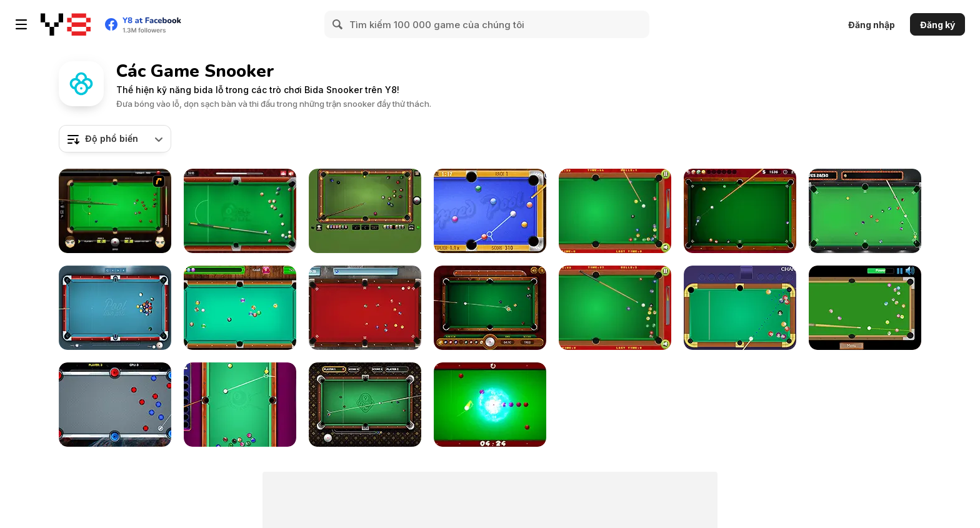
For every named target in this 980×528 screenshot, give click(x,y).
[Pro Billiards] (740, 211)
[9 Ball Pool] (490, 308)
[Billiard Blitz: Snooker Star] (115, 211)
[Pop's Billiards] (615, 211)
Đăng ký (937, 25)
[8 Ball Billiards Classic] (365, 211)
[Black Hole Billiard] (490, 405)
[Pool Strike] (365, 308)
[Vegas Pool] (865, 211)
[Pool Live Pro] (115, 308)
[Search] (338, 24)
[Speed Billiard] (865, 308)
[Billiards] (615, 308)
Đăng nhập (872, 25)
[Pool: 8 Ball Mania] (240, 405)
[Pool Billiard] (240, 308)
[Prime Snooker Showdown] (740, 308)
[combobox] (115, 139)
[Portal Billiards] (115, 405)
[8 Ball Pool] (240, 211)
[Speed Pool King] (490, 211)
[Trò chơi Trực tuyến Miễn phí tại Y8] (66, 24)
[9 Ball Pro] (365, 405)
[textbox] (115, 139)
